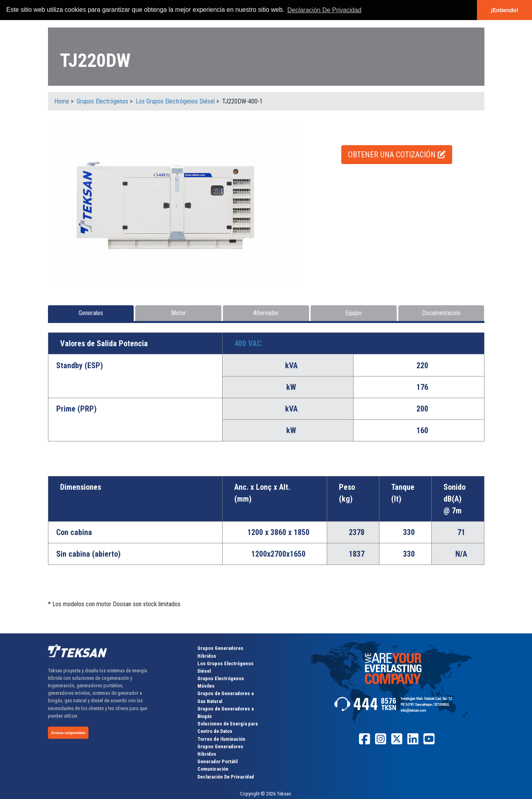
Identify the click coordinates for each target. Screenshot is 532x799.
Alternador (266, 313)
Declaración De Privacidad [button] (325, 10)
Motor (179, 313)
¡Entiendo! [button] (504, 10)
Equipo (353, 313)
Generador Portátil (217, 761)
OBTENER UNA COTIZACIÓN (397, 155)
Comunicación (213, 769)
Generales (91, 313)
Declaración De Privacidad (226, 777)
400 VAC (248, 343)
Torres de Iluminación (221, 739)
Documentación (441, 313)
